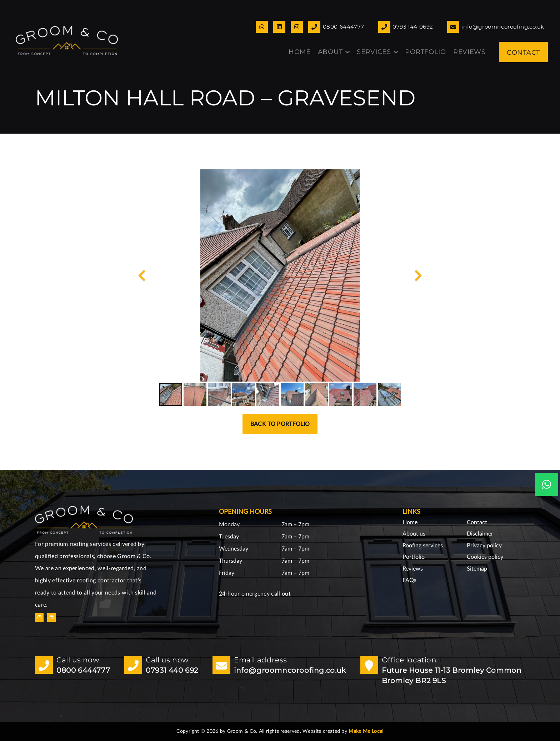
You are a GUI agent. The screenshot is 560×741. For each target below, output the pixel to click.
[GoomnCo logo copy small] (67, 40)
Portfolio (414, 557)
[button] (346, 52)
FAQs (409, 580)
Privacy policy (484, 546)
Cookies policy (485, 557)
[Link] (262, 27)
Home (410, 522)
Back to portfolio (280, 424)
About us (414, 534)
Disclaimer (480, 534)
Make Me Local (366, 731)
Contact (477, 522)
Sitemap (477, 569)
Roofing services (423, 546)
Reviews (413, 569)
